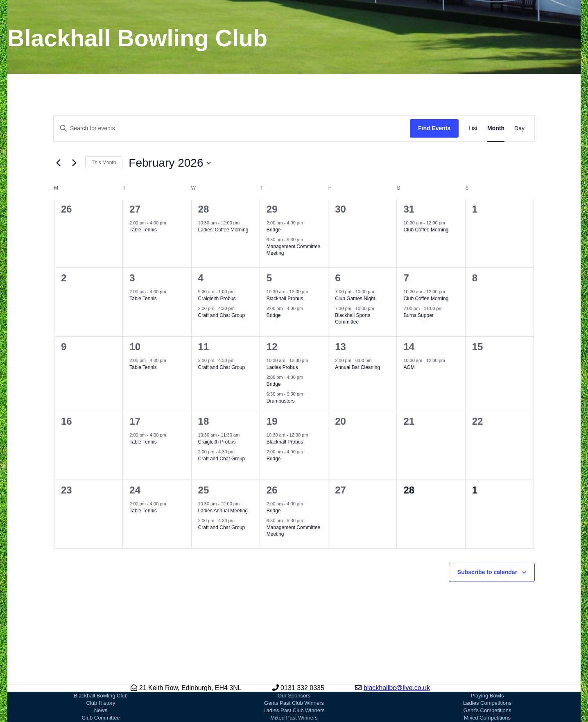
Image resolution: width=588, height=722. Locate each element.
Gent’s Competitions (487, 710)
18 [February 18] (204, 421)
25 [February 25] (204, 490)
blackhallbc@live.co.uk (397, 688)
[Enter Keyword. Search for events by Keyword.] (232, 128)
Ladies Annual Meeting (223, 511)
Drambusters (281, 401)
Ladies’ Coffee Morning (223, 230)
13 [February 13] (340, 347)
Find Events (434, 128)
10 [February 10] (135, 347)
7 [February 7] (406, 278)
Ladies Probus (282, 367)
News (101, 710)
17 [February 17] (135, 421)
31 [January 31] (409, 209)
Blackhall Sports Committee (353, 319)
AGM (409, 367)
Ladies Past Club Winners (294, 710)
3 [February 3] (132, 278)
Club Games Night (355, 299)
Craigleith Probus (217, 299)
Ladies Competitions (487, 703)
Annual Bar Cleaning (357, 367)
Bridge (274, 230)
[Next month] (74, 163)
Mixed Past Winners (294, 718)
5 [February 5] (269, 278)
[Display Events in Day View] (519, 128)
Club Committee (101, 718)
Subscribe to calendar (487, 572)
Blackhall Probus (285, 299)
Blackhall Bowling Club (101, 696)
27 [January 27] (135, 209)
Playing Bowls (487, 696)
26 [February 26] (272, 490)
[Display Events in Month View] (496, 128)
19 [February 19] (272, 421)
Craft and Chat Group (222, 315)
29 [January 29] (272, 209)
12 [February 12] (272, 347)
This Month (104, 163)
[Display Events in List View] (473, 128)
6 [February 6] (338, 278)
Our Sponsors (294, 696)
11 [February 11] (204, 347)
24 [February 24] (135, 490)
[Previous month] (58, 163)
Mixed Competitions (487, 718)
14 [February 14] (409, 347)
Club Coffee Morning (426, 230)
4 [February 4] (201, 278)
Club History (101, 703)
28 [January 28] (204, 209)
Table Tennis (143, 230)
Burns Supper (418, 315)
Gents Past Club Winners (294, 703)
